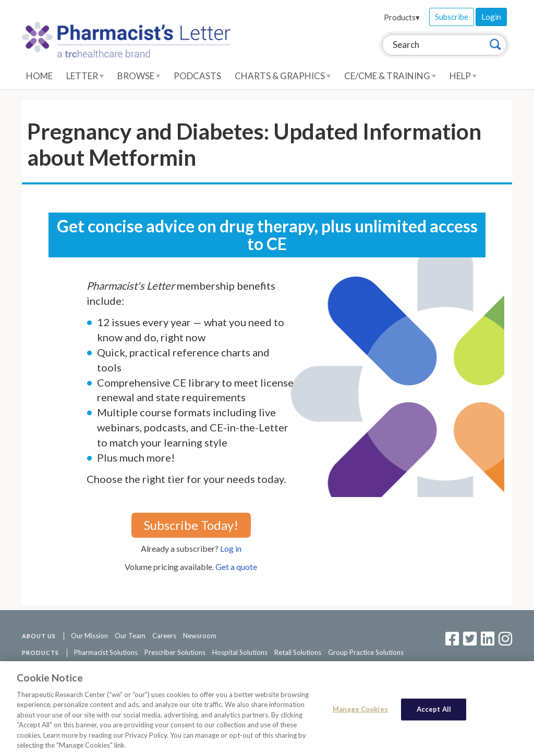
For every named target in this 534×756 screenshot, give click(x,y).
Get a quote (236, 567)
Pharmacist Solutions (106, 652)
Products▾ (402, 17)
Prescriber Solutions (175, 652)
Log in (231, 548)
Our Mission (89, 636)
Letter (85, 76)
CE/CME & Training (390, 76)
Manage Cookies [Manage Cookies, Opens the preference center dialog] (360, 710)
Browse (139, 76)
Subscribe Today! (191, 525)
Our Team (130, 636)
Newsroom (200, 636)
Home (39, 76)
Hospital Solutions (240, 652)
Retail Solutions (298, 652)
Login (491, 17)
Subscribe (452, 17)
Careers (164, 636)
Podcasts (197, 76)
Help (463, 76)
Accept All (434, 710)
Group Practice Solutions (366, 652)
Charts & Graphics (283, 76)
